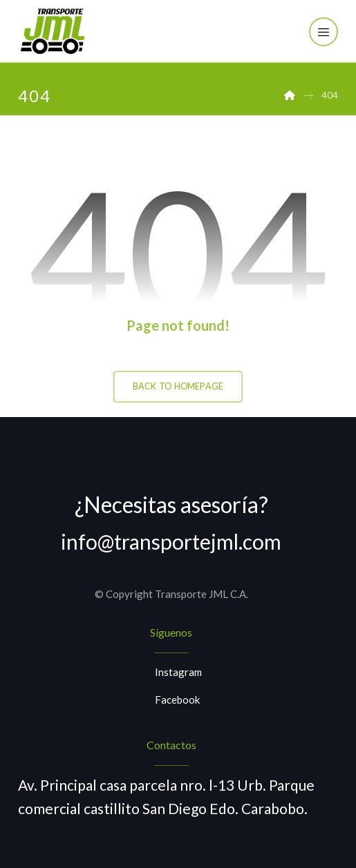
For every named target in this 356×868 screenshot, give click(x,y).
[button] (324, 32)
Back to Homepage (178, 386)
